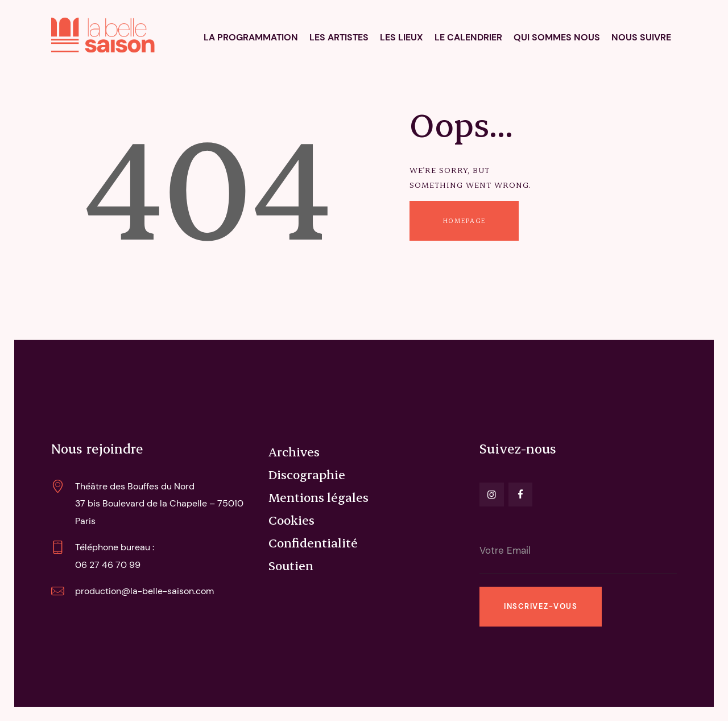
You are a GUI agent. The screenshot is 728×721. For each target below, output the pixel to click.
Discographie (307, 474)
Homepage (464, 221)
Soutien (291, 565)
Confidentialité (313, 542)
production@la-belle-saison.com (144, 591)
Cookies (291, 520)
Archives (294, 451)
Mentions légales (318, 497)
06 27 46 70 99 (108, 565)
